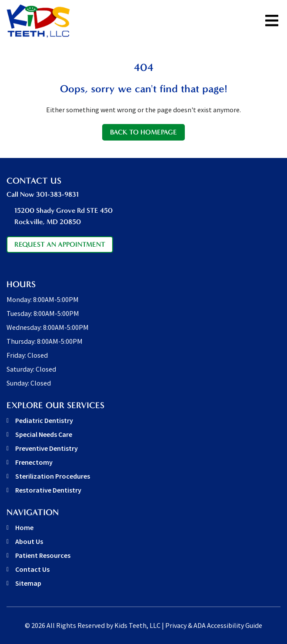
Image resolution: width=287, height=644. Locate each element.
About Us (29, 541)
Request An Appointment (60, 244)
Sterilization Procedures (53, 476)
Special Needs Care (44, 434)
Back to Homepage (143, 132)
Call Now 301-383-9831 (43, 194)
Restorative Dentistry (48, 490)
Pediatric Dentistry (44, 420)
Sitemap (28, 583)
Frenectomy (34, 462)
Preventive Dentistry (47, 448)
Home (24, 527)
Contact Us (32, 569)
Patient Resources (43, 555)
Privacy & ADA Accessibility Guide (214, 625)
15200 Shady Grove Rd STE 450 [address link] (147, 217)
